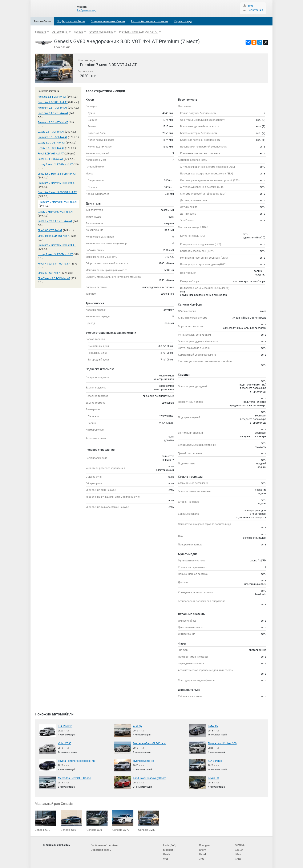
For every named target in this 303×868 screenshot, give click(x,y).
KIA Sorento (215, 761)
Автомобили (42, 21)
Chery (202, 849)
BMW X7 (213, 726)
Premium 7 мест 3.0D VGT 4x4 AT (138, 32)
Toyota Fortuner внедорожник (75, 761)
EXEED (239, 849)
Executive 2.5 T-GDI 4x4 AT (53, 102)
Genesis (78, 32)
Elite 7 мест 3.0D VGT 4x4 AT (54, 236)
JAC (201, 857)
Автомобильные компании (149, 21)
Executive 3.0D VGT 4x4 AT (53, 113)
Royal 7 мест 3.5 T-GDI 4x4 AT (55, 264)
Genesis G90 (97, 821)
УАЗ (165, 857)
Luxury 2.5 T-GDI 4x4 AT (51, 132)
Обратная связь (100, 849)
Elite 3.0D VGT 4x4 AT (50, 230)
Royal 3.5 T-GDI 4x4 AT (50, 159)
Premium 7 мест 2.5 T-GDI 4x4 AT (57, 183)
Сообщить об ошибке (104, 844)
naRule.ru (41, 32)
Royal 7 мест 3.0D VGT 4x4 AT (55, 221)
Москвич (168, 849)
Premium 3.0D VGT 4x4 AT (53, 122)
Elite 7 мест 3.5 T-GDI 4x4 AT (54, 278)
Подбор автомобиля (71, 21)
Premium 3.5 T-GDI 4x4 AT (52, 137)
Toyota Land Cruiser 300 (222, 743)
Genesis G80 (71, 820)
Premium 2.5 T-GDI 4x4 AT (52, 108)
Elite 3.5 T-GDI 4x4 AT (50, 273)
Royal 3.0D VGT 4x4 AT (51, 154)
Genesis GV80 (149, 821)
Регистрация (255, 10)
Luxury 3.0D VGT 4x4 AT (51, 143)
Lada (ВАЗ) (169, 844)
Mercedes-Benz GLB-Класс (73, 778)
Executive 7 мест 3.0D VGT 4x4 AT (57, 192)
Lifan (238, 853)
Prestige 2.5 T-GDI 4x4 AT (52, 97)
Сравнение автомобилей (108, 21)
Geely (166, 853)
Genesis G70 (45, 821)
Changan (204, 844)
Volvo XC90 (65, 743)
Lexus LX (213, 778)
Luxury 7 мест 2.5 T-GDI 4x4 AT (55, 165)
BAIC (238, 857)
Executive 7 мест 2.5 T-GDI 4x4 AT (57, 174)
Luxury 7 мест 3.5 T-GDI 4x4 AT (55, 254)
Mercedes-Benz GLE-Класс (148, 743)
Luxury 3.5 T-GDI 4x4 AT (51, 148)
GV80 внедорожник (101, 32)
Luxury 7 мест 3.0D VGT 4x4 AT (56, 212)
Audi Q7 (138, 726)
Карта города (183, 21)
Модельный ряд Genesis (54, 804)
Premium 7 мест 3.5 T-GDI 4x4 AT (57, 245)
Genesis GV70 (123, 820)
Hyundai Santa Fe (143, 761)
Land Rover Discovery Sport (148, 778)
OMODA (239, 844)
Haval (202, 853)
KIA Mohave (65, 726)
